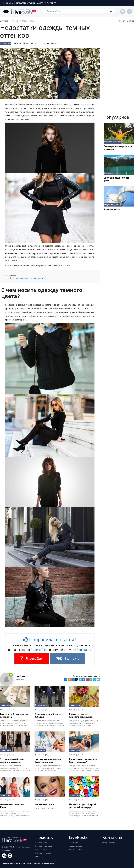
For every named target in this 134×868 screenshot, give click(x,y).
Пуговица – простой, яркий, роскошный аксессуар (83, 806)
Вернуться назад (125, 21)
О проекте (50, 3)
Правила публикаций (44, 846)
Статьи (31, 3)
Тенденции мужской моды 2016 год (48, 716)
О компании (74, 843)
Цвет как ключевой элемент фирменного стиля (48, 761)
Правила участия (42, 843)
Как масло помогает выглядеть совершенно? (81, 716)
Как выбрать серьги (44, 804)
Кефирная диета (112, 209)
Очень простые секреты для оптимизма (118, 148)
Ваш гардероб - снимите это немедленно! (14, 716)
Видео (40, 3)
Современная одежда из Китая (12, 806)
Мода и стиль (6, 43)
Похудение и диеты (112, 205)
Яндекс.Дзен (39, 650)
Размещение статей (43, 853)
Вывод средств (41, 849)
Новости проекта (76, 846)
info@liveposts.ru (109, 843)
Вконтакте (84, 650)
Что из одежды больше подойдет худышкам (12, 761)
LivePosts (4, 21)
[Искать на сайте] (79, 11)
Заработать (49, 864)
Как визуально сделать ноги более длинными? (83, 761)
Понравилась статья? (50, 639)
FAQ (37, 856)
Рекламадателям (76, 849)
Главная (9, 3)
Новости (21, 3)
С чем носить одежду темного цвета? (27, 278)
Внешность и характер (112, 142)
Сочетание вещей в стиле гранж (116, 179)
